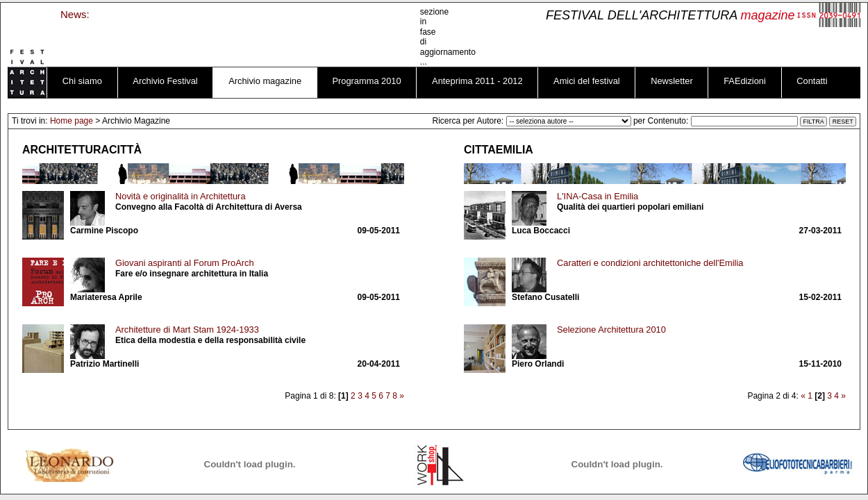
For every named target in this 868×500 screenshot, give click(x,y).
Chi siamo (82, 81)
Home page (72, 121)
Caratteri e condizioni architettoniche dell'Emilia (650, 263)
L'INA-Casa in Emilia (598, 196)
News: (75, 14)
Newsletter (672, 81)
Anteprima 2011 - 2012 (477, 81)
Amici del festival (587, 81)
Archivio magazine (265, 81)
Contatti (812, 81)
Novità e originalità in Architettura (181, 196)
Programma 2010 (367, 81)
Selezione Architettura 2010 (611, 330)
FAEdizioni (745, 81)
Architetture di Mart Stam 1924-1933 (187, 330)
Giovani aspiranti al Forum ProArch (185, 263)
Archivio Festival (165, 81)
